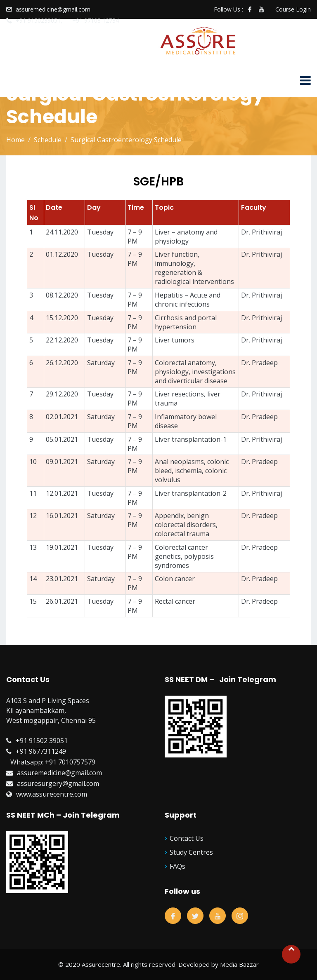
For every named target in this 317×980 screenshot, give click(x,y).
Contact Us (187, 838)
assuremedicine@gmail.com (53, 9)
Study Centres (191, 852)
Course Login (293, 9)
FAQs (177, 866)
